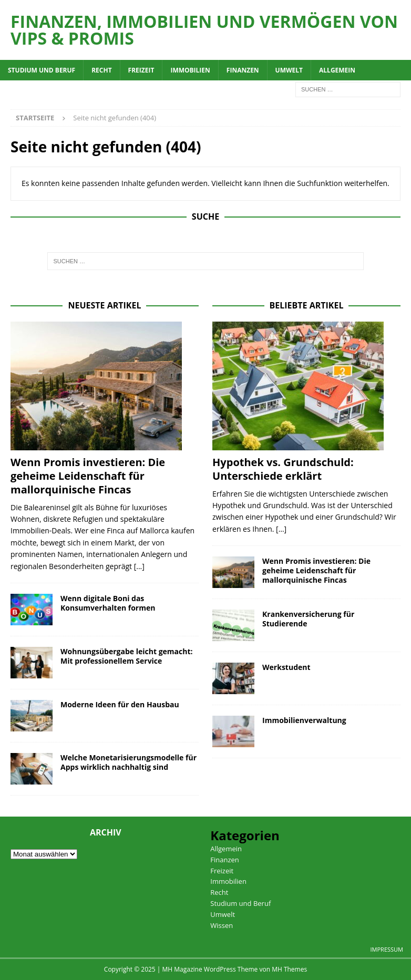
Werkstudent (286, 667)
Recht (101, 70)
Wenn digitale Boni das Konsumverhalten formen (108, 603)
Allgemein (337, 70)
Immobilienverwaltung (304, 720)
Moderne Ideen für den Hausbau (120, 704)
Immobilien (190, 70)
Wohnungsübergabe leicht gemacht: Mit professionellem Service (126, 656)
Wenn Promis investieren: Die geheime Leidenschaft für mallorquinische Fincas (88, 476)
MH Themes (289, 969)
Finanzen (243, 70)
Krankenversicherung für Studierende (308, 619)
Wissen (222, 925)
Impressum (387, 949)
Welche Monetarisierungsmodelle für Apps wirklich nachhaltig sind (129, 762)
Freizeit (141, 70)
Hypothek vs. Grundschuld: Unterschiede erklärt (283, 469)
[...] (139, 566)
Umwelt (289, 70)
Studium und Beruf (42, 70)
